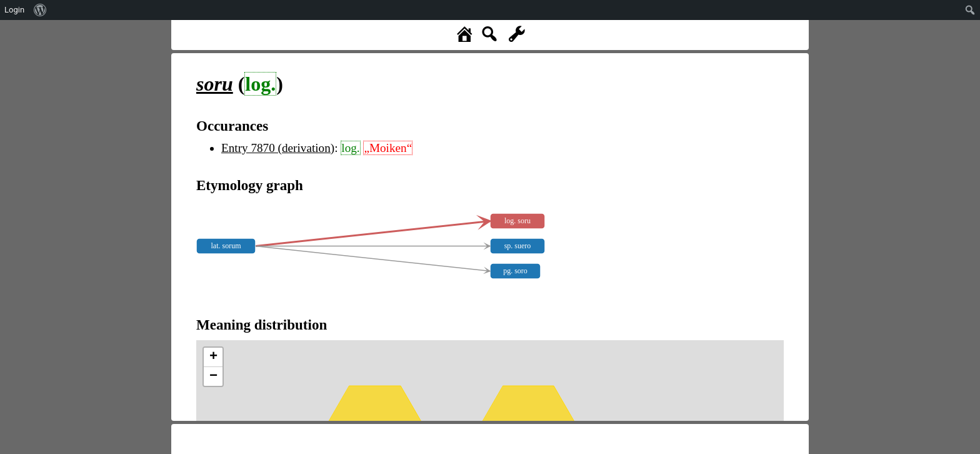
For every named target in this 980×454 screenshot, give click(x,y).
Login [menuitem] (14, 10)
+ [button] (213, 357)
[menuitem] (40, 10)
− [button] (213, 376)
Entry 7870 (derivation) (278, 148)
